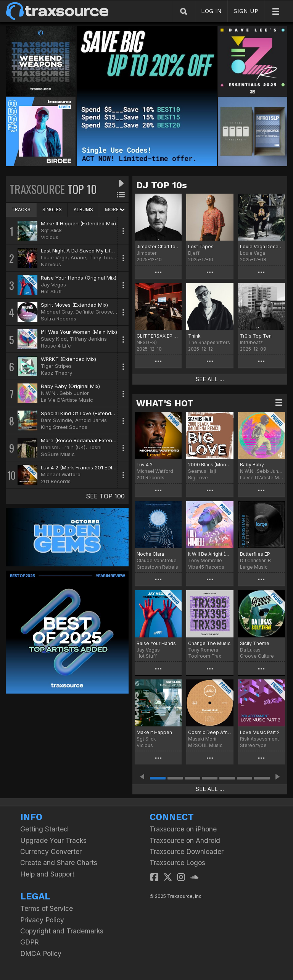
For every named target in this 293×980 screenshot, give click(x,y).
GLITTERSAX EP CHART (158, 336)
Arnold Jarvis (91, 420)
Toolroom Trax (205, 656)
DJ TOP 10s (162, 185)
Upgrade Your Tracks (53, 840)
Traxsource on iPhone (183, 829)
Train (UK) (73, 447)
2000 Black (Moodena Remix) (210, 465)
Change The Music (209, 643)
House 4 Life (56, 346)
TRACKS (21, 209)
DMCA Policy (41, 953)
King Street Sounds (64, 427)
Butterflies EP (255, 554)
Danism (50, 447)
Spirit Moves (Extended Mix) (74, 305)
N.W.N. (49, 393)
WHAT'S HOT (165, 403)
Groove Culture (257, 656)
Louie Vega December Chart (262, 247)
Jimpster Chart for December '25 (158, 247)
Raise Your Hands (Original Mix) (79, 278)
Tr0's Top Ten (256, 336)
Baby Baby (252, 465)
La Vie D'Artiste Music (67, 400)
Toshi (95, 447)
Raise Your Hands (156, 643)
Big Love (198, 478)
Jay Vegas (53, 285)
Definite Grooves (96, 312)
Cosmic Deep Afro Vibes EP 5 (210, 732)
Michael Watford (61, 474)
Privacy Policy (42, 920)
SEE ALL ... (210, 379)
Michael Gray (57, 312)
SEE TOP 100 (105, 496)
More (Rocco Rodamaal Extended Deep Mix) (94, 440)
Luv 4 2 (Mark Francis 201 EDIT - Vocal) (88, 467)
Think (194, 336)
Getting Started (44, 829)
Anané (78, 257)
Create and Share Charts (59, 863)
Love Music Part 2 (260, 732)
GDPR (30, 942)
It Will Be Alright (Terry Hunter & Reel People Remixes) (210, 554)
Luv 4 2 (145, 465)
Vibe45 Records (206, 567)
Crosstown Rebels (157, 567)
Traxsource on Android (185, 840)
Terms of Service (47, 908)
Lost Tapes (201, 247)
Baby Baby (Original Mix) (70, 386)
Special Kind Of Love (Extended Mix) (85, 413)
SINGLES (52, 209)
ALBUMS (83, 209)
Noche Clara (150, 554)
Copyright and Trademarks (62, 931)
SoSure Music (58, 454)
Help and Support (47, 874)
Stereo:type (253, 745)
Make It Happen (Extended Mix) (78, 223)
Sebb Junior (74, 393)
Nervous (51, 264)
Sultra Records (59, 319)
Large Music (254, 567)
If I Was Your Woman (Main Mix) (79, 332)
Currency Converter (51, 851)
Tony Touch (104, 257)
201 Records (56, 481)
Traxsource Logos (177, 863)
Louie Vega (54, 257)
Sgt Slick (51, 230)
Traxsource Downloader (187, 851)
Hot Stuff (51, 291)
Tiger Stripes (56, 366)
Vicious (50, 237)
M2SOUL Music (205, 745)
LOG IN (211, 11)
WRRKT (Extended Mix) (68, 359)
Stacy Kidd (54, 339)
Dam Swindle (56, 420)
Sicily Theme (255, 643)
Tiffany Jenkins (88, 339)
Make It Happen (154, 732)
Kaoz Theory (56, 373)
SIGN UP (246, 11)
